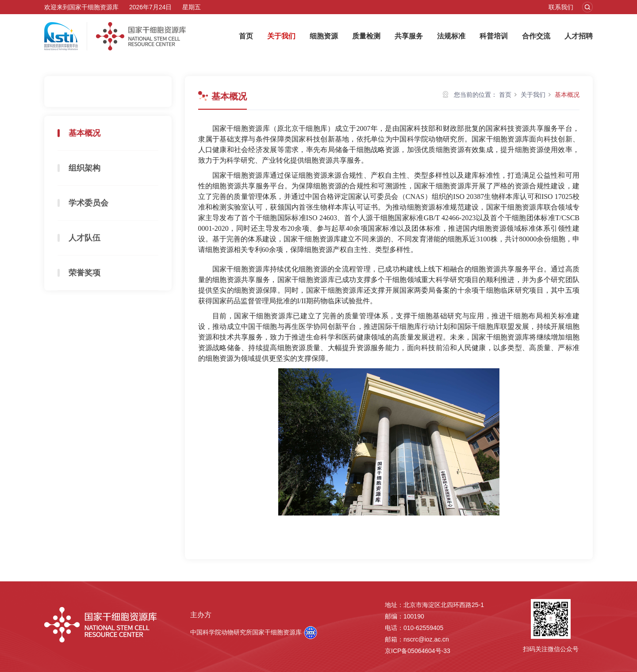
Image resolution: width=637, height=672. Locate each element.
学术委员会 (88, 203)
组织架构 (84, 168)
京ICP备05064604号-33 (418, 651)
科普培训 (494, 36)
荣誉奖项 (84, 273)
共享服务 (409, 36)
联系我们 (561, 7)
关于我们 (281, 36)
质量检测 (366, 36)
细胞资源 (324, 36)
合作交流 (536, 36)
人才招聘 (579, 36)
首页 (246, 36)
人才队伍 (84, 238)
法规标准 (451, 36)
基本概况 (84, 133)
